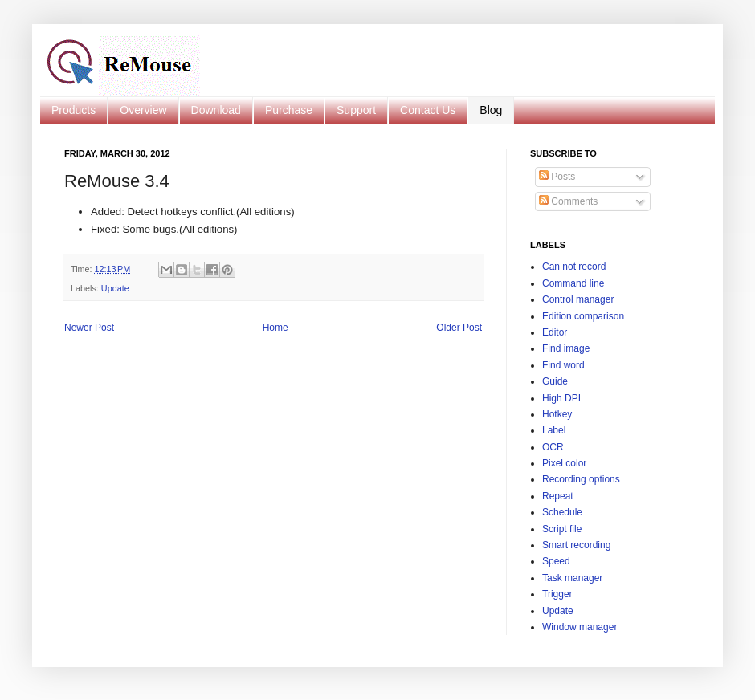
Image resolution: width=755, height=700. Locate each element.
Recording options (581, 479)
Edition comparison (583, 316)
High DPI (561, 398)
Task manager (572, 578)
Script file (562, 529)
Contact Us (428, 110)
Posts (557, 177)
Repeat (558, 496)
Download (216, 110)
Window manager (580, 627)
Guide (555, 381)
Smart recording (576, 545)
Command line (573, 283)
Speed (556, 561)
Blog (491, 110)
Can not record (574, 267)
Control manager (578, 299)
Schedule (562, 512)
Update (115, 288)
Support (356, 110)
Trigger (557, 594)
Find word (563, 365)
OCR (553, 447)
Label (554, 430)
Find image (566, 348)
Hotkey (557, 414)
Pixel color (564, 463)
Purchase (289, 110)
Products (73, 110)
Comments (568, 201)
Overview (143, 110)
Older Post (459, 328)
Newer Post (89, 328)
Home (275, 328)
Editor (555, 332)
